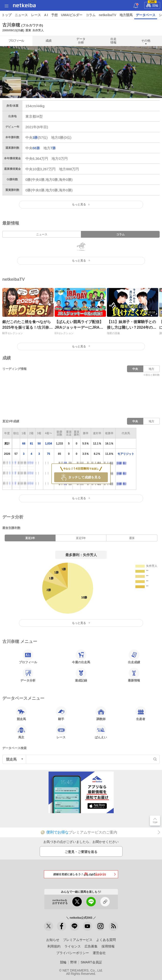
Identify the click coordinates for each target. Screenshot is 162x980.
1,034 (49, 444)
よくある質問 (106, 940)
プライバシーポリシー (73, 953)
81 (31, 444)
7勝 (53, 148)
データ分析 (81, 41)
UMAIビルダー (72, 15)
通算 (132, 538)
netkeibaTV (107, 15)
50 (39, 444)
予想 (54, 15)
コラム (91, 15)
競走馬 (21, 714)
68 (24, 444)
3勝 (35, 137)
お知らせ (53, 940)
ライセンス (73, 946)
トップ (7, 15)
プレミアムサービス (78, 940)
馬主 (21, 732)
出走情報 (113, 41)
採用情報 (108, 946)
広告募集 (91, 946)
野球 (74, 962)
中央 (135, 369)
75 (48, 454)
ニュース (21, 15)
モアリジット (126, 454)
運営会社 (99, 953)
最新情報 (134, 675)
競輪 (152, 5)
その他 (146, 41)
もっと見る (81, 204)
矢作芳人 (38, 30)
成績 (49, 41)
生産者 (141, 714)
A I (46, 15)
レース (36, 15)
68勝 (36, 148)
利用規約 (54, 946)
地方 (151, 369)
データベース (146, 15)
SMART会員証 (91, 962)
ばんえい (101, 732)
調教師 (101, 714)
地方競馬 (126, 15)
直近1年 (30, 538)
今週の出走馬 (81, 657)
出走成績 (134, 657)
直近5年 (81, 538)
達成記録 (81, 675)
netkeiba (24, 5)
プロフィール (16, 41)
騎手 (61, 714)
